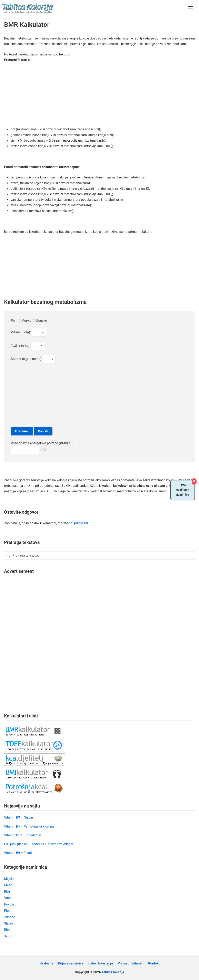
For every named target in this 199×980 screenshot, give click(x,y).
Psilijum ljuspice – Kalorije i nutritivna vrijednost (39, 844)
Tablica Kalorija (113, 972)
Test (39, 332)
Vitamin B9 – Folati (18, 853)
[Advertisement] (99, 96)
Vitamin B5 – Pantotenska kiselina (29, 826)
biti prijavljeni (78, 523)
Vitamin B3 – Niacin (18, 817)
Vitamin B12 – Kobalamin (23, 835)
